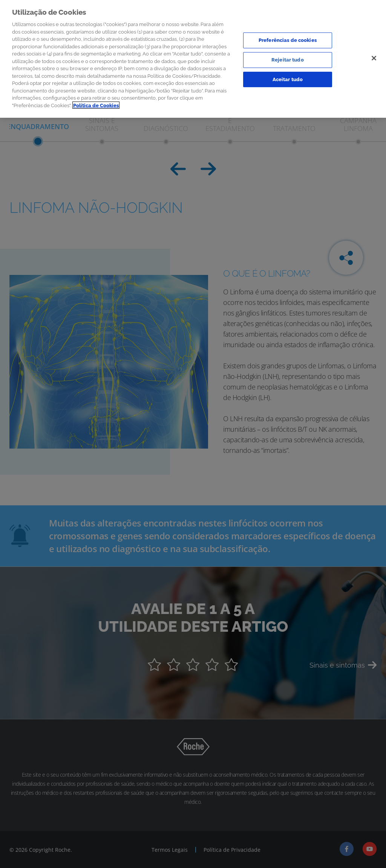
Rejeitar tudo (288, 58)
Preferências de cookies (288, 38)
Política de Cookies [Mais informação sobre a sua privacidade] (96, 103)
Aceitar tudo (288, 77)
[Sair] (374, 56)
